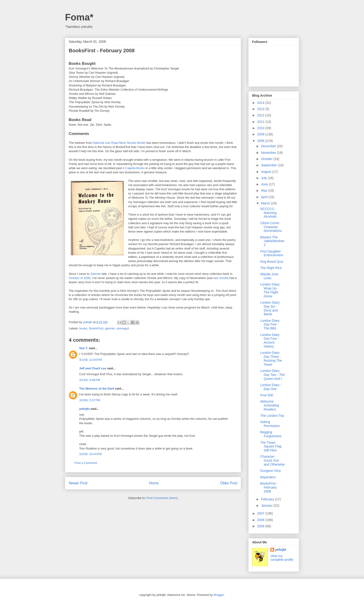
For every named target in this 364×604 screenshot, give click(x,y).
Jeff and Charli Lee (93, 368)
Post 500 (267, 395)
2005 (261, 526)
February (268, 499)
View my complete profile (282, 558)
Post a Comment (86, 463)
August (266, 172)
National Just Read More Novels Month (119, 143)
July (264, 178)
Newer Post (78, 483)
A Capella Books (133, 168)
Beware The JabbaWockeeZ (272, 241)
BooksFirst (96, 328)
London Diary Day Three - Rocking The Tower (271, 358)
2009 (261, 134)
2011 (261, 122)
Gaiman (96, 274)
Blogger (219, 595)
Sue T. (84, 348)
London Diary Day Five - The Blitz (270, 325)
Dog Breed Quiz (272, 262)
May (264, 190)
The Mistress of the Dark (97, 389)
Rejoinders (268, 477)
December (269, 146)
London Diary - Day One (271, 387)
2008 (261, 141)
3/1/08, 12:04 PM (90, 360)
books (83, 328)
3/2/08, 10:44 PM (90, 454)
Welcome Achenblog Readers (270, 405)
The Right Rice (271, 268)
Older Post (229, 483)
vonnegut (123, 328)
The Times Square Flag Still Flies (271, 446)
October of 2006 (80, 278)
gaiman (110, 328)
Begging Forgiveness (271, 434)
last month (221, 278)
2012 (261, 115)
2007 (261, 513)
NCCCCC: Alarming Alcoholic (268, 213)
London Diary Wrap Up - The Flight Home (270, 290)
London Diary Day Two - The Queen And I (273, 375)
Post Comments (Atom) (162, 498)
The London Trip (272, 416)
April (265, 197)
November (269, 153)
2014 (261, 103)
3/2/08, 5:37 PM (90, 400)
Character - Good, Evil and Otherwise (272, 460)
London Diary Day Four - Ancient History (270, 341)
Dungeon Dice (271, 471)
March (266, 203)
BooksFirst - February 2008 (269, 487)
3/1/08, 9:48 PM (90, 380)
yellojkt (84, 409)
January (267, 506)
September (269, 165)
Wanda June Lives (269, 276)
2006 (261, 520)
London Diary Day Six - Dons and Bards (270, 308)
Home (154, 483)
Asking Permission (270, 424)
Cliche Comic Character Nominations (271, 227)
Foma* (79, 17)
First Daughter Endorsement (272, 253)
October (267, 159)
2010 (261, 128)
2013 (261, 109)
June (265, 184)
